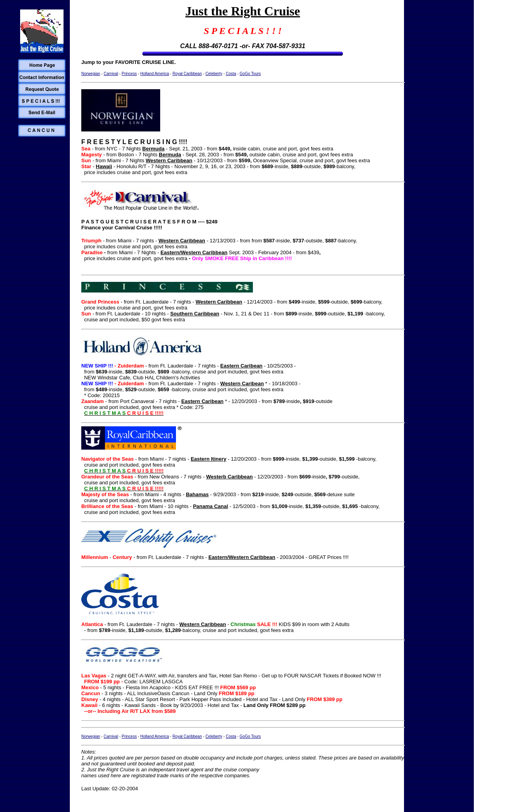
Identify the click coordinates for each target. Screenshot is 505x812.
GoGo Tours (250, 74)
